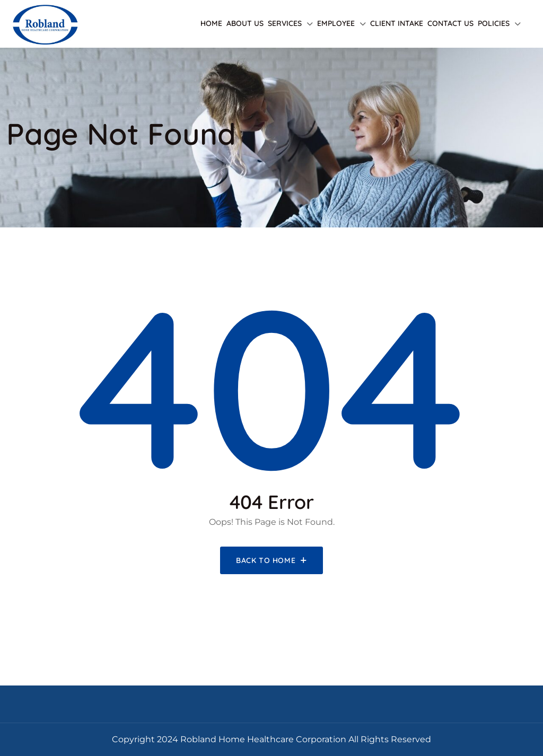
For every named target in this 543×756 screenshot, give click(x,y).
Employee (336, 23)
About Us (245, 23)
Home (211, 23)
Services (285, 23)
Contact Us (450, 23)
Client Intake (397, 23)
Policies (494, 23)
